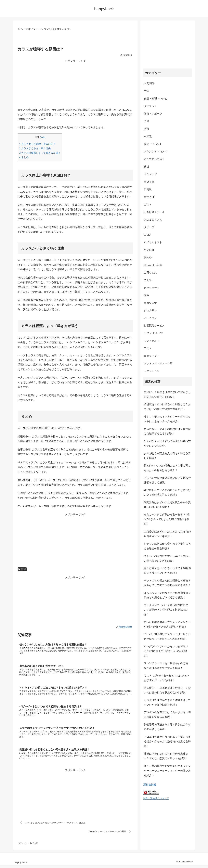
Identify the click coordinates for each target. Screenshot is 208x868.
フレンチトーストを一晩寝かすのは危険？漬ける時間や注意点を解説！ (166, 666)
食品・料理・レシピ (156, 99)
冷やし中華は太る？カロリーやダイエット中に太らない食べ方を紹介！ (167, 419)
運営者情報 (150, 785)
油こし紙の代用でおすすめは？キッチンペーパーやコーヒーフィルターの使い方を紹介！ (167, 771)
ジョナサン (150, 310)
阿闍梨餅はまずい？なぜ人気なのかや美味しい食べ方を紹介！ (167, 505)
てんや (148, 280)
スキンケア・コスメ (156, 152)
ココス (148, 235)
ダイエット (150, 106)
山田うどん (150, 273)
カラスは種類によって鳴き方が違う (40, 153)
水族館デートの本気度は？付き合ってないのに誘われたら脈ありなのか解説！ (167, 690)
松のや (148, 257)
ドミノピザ (150, 174)
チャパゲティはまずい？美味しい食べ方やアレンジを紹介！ (167, 443)
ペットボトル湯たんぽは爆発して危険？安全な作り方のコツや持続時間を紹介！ (167, 583)
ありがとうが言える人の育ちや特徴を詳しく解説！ (167, 456)
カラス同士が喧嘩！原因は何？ (37, 144)
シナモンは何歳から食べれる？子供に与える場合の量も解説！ (167, 546)
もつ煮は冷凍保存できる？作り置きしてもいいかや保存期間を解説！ (167, 702)
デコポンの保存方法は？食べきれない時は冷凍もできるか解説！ (167, 715)
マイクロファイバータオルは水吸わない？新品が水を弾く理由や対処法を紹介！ (166, 610)
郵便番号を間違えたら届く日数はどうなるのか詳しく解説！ (167, 727)
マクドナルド (152, 341)
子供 (146, 121)
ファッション (152, 371)
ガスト (148, 205)
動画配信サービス (154, 326)
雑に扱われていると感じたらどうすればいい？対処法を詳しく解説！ (167, 492)
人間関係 (149, 83)
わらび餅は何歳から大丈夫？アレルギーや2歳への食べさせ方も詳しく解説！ (167, 624)
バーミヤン (150, 318)
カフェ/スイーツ (153, 333)
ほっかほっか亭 (153, 265)
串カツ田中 (150, 303)
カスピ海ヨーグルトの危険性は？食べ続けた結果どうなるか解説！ (167, 431)
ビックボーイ (152, 288)
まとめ (24, 157)
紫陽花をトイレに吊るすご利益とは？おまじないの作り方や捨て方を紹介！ (167, 407)
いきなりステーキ (154, 212)
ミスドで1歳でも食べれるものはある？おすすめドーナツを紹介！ (167, 678)
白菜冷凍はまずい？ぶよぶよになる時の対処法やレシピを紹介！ (167, 534)
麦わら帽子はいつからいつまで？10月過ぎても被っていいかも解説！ (167, 571)
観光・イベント (153, 144)
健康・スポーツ (153, 114)
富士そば (149, 197)
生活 (146, 91)
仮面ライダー (152, 356)
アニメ (148, 348)
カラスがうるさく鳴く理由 (35, 148)
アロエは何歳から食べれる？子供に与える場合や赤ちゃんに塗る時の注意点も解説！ (167, 742)
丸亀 (146, 295)
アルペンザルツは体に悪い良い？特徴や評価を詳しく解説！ (167, 480)
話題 (146, 129)
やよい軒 (149, 250)
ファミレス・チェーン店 (158, 363)
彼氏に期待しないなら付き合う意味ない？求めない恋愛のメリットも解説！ (166, 756)
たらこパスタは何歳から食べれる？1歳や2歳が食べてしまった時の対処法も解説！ (167, 519)
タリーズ (149, 227)
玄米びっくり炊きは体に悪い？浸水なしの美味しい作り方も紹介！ (167, 394)
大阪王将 (149, 182)
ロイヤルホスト (153, 242)
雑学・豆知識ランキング (156, 798)
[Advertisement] (75, 84)
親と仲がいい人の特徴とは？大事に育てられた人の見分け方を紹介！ (167, 468)
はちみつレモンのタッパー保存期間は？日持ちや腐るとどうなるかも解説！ (167, 595)
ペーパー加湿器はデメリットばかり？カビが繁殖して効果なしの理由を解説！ (167, 636)
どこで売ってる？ (154, 159)
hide (43, 137)
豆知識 (22, 569)
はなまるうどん (153, 220)
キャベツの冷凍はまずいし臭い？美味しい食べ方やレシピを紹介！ (167, 558)
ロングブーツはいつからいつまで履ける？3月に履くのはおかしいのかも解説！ (166, 651)
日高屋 (148, 189)
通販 (146, 167)
